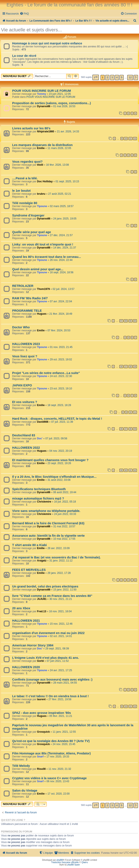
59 (130, 321)
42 (135, 470)
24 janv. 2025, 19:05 (65, 219)
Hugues (42, 314)
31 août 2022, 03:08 (59, 480)
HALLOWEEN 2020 (26, 667)
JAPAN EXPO (22, 385)
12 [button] (130, 77)
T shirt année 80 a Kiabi (29, 545)
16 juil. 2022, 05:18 (65, 502)
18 (130, 367)
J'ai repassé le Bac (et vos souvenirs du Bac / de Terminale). (56, 557)
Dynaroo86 (44, 106)
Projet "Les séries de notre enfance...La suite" (46, 373)
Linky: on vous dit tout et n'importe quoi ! (43, 244)
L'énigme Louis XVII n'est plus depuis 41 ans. (46, 658)
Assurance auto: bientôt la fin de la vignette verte (48, 536)
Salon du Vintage (25, 791)
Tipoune (42, 206)
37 (126, 429)
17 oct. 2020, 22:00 (59, 794)
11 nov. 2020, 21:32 (60, 769)
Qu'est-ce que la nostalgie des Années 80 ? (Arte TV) (51, 741)
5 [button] (122, 77)
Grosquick (43, 732)
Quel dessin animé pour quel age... (38, 269)
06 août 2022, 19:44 (65, 492)
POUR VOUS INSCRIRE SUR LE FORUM (42, 91)
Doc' (40, 438)
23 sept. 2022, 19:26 (59, 463)
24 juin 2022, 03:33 (65, 514)
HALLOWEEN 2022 (26, 448)
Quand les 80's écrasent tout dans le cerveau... (47, 257)
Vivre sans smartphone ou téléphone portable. (46, 511)
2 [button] (107, 77)
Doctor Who (21, 327)
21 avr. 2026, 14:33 (68, 132)
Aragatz (42, 561)
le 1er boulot (21, 191)
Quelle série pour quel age (32, 232)
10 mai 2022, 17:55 (64, 539)
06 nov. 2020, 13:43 (58, 781)
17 (126, 367)
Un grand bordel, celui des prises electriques (45, 586)
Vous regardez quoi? (27, 162)
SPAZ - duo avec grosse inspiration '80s (42, 713)
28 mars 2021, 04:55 (65, 683)
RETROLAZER (23, 286)
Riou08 (41, 769)
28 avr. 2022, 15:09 (59, 548)
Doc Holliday (45, 181)
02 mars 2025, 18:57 (62, 206)
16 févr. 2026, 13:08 (58, 165)
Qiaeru (85, 862)
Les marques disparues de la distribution (42, 145)
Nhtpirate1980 (45, 132)
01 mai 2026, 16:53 (64, 106)
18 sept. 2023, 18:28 (59, 405)
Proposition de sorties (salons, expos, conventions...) (52, 103)
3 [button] (112, 77)
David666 (43, 422)
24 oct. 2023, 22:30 (61, 376)
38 (130, 429)
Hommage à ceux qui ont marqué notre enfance (47, 43)
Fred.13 (42, 611)
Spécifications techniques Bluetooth (39, 489)
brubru (41, 194)
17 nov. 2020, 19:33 (58, 757)
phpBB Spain (73, 865)
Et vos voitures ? (25, 402)
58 (126, 321)
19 (135, 367)
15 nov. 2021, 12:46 (61, 624)
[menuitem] (24, 14)
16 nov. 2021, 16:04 (60, 611)
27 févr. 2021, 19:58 (60, 699)
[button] (96, 77)
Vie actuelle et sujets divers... (31, 30)
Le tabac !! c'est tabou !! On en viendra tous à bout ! (50, 696)
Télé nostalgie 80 (25, 203)
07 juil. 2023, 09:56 (56, 438)
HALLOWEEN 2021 (26, 621)
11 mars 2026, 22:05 (59, 148)
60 (135, 321)
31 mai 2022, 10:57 (64, 526)
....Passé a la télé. (25, 178)
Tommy (41, 94)
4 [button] (117, 77)
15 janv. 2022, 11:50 (65, 590)
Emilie (41, 148)
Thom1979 (43, 289)
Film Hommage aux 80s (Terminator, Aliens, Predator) (51, 753)
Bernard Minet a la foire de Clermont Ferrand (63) (48, 523)
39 (135, 429)
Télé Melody (21, 766)
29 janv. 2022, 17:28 (59, 573)
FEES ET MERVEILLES (29, 570)
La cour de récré (24, 56)
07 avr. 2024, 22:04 (61, 301)
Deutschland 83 (24, 435)
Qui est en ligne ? (13, 820)
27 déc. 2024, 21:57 (61, 235)
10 (126, 139)
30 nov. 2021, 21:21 (61, 599)
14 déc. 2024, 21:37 (65, 248)
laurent (41, 699)
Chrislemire (44, 502)
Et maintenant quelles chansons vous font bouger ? (50, 460)
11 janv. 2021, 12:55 (64, 732)
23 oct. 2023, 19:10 (61, 389)
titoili (40, 165)
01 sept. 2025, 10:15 (67, 181)
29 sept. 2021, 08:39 (57, 649)
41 (130, 470)
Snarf (40, 757)
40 (126, 470)
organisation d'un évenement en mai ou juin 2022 (48, 633)
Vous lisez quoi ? (25, 356)
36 (121, 429)
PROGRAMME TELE (27, 311)
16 (121, 367)
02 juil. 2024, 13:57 (64, 289)
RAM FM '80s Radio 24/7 (30, 298)
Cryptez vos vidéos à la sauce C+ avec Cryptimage (49, 778)
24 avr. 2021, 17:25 (61, 670)
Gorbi (40, 661)
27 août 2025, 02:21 (60, 194)
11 (130, 139)
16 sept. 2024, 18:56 (62, 272)
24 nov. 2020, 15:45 (64, 744)
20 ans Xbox (21, 608)
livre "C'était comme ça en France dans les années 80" (52, 596)
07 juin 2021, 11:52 (58, 661)
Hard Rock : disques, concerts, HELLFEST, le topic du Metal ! (57, 419)
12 (135, 139)
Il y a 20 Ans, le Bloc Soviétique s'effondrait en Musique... (54, 477)
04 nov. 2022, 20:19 (61, 451)
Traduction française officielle (65, 862)
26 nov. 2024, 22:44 (61, 260)
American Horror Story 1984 (33, 645)
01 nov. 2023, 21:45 (61, 347)
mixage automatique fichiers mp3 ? (38, 498)
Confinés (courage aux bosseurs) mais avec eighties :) (52, 679)
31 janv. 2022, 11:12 (61, 561)
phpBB (60, 860)
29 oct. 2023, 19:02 (61, 359)
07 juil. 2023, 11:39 (62, 422)
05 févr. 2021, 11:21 (61, 716)
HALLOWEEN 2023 (26, 344)
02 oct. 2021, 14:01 (61, 636)
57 (121, 321)
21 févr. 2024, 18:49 (61, 314)
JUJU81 (42, 599)
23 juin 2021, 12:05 (60, 94)
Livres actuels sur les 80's (31, 128)
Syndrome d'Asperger (28, 215)
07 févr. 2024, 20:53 (59, 330)
